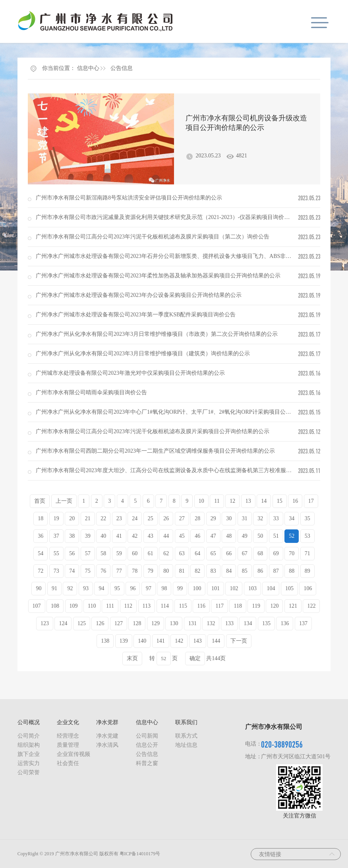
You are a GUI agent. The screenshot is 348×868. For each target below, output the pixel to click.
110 (92, 606)
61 (151, 553)
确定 (195, 658)
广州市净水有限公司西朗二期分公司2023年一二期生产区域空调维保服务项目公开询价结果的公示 (155, 451)
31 (245, 518)
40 (103, 536)
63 (182, 553)
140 (142, 641)
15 (280, 501)
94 (101, 588)
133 (229, 623)
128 (137, 623)
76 (103, 571)
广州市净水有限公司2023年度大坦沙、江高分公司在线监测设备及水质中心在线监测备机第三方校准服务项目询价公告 (180, 470)
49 (245, 536)
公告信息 (122, 68)
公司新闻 (147, 736)
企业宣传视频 (73, 754)
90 (39, 588)
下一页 (239, 641)
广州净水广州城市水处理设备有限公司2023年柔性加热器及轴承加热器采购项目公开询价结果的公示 (158, 276)
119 (256, 606)
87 (276, 571)
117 (219, 606)
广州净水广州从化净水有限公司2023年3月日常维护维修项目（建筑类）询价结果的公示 (143, 354)
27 (182, 518)
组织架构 (29, 745)
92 (70, 588)
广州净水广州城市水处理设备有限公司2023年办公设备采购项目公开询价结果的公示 (139, 295)
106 (308, 588)
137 (303, 623)
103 (252, 588)
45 (182, 536)
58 (103, 553)
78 (135, 571)
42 (135, 536)
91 (54, 588)
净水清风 (107, 745)
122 (311, 606)
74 (72, 571)
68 (260, 553)
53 (307, 536)
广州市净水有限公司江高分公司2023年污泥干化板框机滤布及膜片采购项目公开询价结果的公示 (153, 431)
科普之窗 (147, 763)
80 (166, 571)
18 (41, 518)
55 (56, 553)
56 (72, 553)
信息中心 (88, 68)
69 (276, 553)
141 (161, 641)
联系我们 (186, 722)
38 (72, 536)
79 (151, 571)
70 (292, 553)
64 (197, 553)
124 (63, 623)
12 (232, 501)
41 (119, 536)
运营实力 (29, 763)
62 (166, 553)
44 (166, 536)
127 (119, 623)
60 (135, 553)
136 (285, 623)
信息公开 (147, 745)
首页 (40, 501)
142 (179, 641)
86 (260, 571)
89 (307, 571)
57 (88, 553)
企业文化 (68, 722)
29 (213, 518)
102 (234, 588)
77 (119, 571)
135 (266, 623)
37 (56, 536)
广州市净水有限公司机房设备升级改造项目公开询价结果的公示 (246, 123)
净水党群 (107, 722)
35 (307, 518)
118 (238, 606)
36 (41, 536)
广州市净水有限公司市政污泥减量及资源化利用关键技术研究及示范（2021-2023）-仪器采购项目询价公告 (165, 217)
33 (276, 518)
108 (55, 606)
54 (41, 553)
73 (56, 571)
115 (183, 606)
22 (103, 518)
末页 (132, 658)
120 (274, 606)
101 (216, 588)
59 (119, 553)
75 (88, 571)
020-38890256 (282, 744)
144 (216, 641)
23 (119, 518)
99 (180, 588)
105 (289, 588)
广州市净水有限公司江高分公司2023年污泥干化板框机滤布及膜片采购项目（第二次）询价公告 (153, 237)
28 (197, 518)
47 (213, 536)
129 (156, 623)
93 (86, 588)
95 (117, 588)
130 (174, 623)
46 (197, 536)
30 (229, 518)
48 (229, 536)
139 (124, 641)
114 (165, 606)
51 (276, 536)
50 (260, 536)
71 (307, 553)
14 (264, 501)
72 (41, 571)
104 (271, 588)
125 (82, 623)
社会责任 (68, 763)
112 (128, 606)
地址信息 (186, 745)
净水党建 (107, 736)
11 (217, 501)
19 (56, 518)
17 (311, 501)
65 (213, 553)
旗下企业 (29, 754)
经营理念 (68, 736)
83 (213, 571)
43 (151, 536)
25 (151, 518)
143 (198, 641)
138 (105, 641)
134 (248, 623)
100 (197, 588)
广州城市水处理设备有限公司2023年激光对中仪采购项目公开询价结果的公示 (130, 373)
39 (88, 536)
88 (292, 571)
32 (260, 518)
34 (292, 518)
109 (74, 606)
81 (182, 571)
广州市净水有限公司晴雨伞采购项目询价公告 (91, 392)
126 (100, 623)
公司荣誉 (29, 772)
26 (166, 518)
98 (164, 588)
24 (135, 518)
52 (292, 536)
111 (110, 606)
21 (88, 518)
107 (37, 606)
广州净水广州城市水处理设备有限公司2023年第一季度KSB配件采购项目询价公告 (136, 315)
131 (192, 623)
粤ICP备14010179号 (140, 854)
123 (45, 623)
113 (147, 606)
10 (201, 501)
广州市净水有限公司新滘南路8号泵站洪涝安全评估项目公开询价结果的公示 (129, 198)
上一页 (64, 501)
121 (293, 606)
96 (133, 588)
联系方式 (186, 736)
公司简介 (29, 736)
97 (149, 588)
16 (295, 501)
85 (245, 571)
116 (201, 606)
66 (229, 553)
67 (245, 553)
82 (197, 571)
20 (72, 518)
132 (211, 623)
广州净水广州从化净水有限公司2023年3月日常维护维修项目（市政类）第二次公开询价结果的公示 (157, 334)
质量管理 (68, 745)
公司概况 (29, 722)
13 (248, 501)
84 (229, 571)
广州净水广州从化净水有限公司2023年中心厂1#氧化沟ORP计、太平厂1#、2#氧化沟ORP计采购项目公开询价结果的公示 (183, 412)
